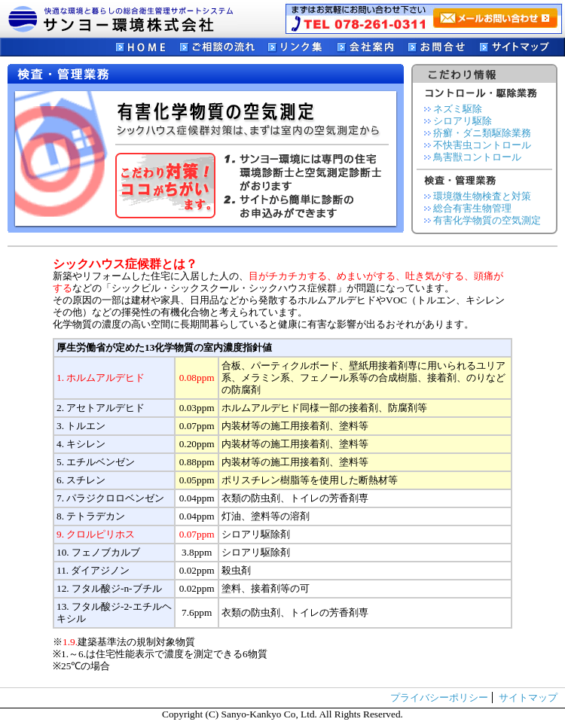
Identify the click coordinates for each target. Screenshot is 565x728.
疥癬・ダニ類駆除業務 (482, 133)
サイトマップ (528, 698)
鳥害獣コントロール (477, 157)
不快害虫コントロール (482, 145)
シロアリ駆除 (463, 121)
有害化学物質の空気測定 (487, 220)
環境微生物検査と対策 (482, 196)
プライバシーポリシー (439, 698)
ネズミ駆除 (458, 109)
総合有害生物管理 (472, 208)
